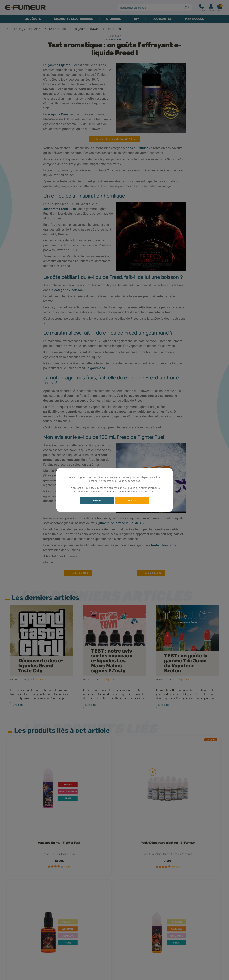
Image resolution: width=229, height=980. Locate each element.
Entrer (97, 500)
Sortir (132, 500)
